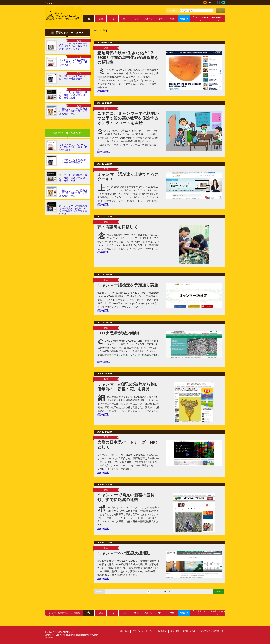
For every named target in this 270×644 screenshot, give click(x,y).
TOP (96, 31)
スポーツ (148, 19)
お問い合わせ (189, 631)
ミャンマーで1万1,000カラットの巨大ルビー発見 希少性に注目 (73, 62)
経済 (113, 19)
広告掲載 (162, 631)
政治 (101, 19)
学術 (172, 19)
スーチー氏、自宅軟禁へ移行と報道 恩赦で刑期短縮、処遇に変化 (73, 95)
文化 (136, 19)
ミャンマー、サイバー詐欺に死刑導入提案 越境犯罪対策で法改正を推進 (73, 46)
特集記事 (184, 19)
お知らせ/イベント (217, 19)
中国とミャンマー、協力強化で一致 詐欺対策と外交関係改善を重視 (73, 111)
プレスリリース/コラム (200, 19)
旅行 (160, 19)
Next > (219, 591)
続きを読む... (104, 91)
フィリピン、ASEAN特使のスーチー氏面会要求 (72, 77)
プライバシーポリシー (143, 631)
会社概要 (175, 631)
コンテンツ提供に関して (212, 631)
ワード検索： (173, 10)
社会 (125, 19)
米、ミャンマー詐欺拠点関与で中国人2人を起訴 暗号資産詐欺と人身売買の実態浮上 (73, 210)
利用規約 (124, 631)
